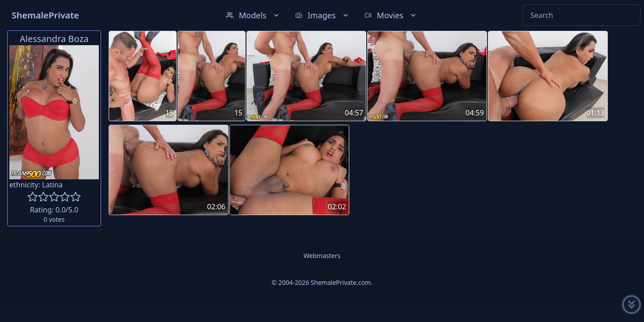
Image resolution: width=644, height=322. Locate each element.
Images (323, 15)
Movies (391, 15)
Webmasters (322, 256)
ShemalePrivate (45, 15)
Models (254, 15)
